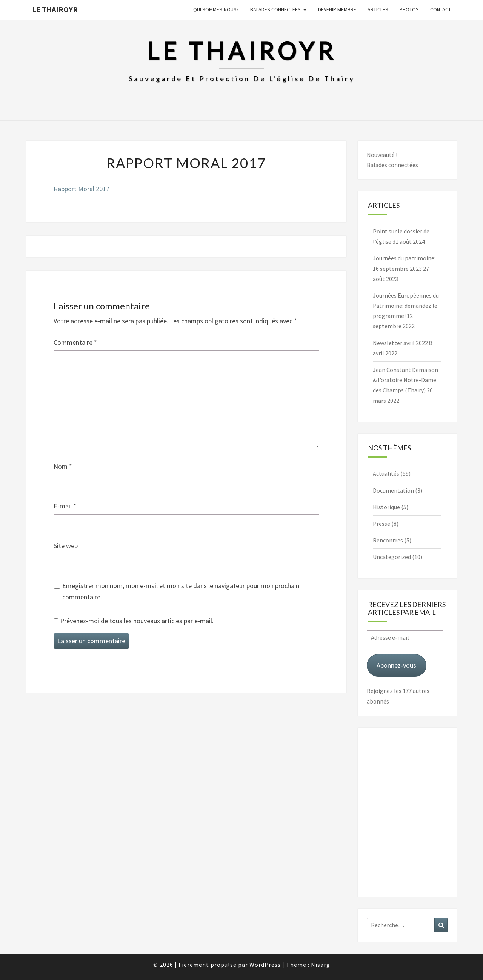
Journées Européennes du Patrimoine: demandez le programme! (406, 306)
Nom (63, 466)
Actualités (386, 473)
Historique (386, 507)
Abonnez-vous (396, 665)
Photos (409, 9)
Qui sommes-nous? (216, 9)
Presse (381, 524)
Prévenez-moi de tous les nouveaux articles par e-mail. (137, 621)
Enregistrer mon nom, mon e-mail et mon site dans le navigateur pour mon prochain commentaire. (181, 591)
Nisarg (321, 965)
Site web (66, 546)
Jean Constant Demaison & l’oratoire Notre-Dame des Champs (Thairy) (405, 380)
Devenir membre (337, 9)
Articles (378, 9)
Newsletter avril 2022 (400, 343)
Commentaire (75, 342)
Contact (441, 9)
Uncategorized (392, 557)
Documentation (393, 490)
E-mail (65, 506)
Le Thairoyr (55, 9)
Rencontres (388, 540)
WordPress (265, 965)
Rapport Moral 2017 (82, 189)
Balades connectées (275, 9)
